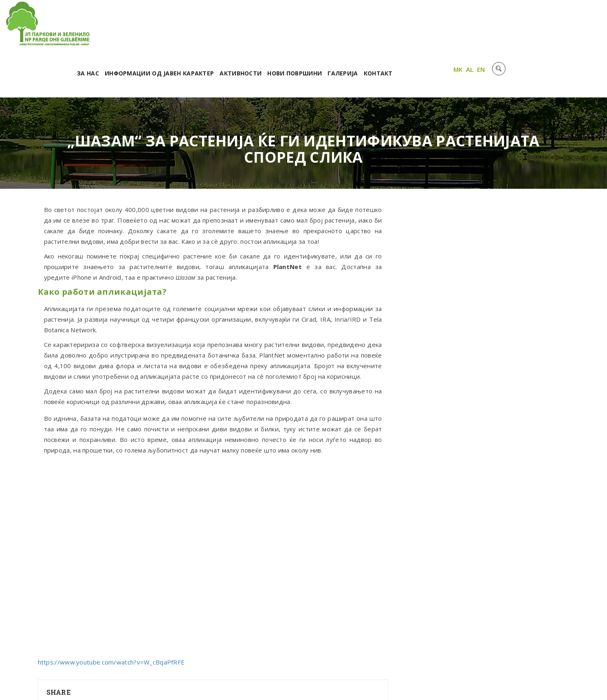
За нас (192, 28)
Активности (344, 28)
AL (567, 26)
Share (59, 646)
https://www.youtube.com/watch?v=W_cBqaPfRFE (111, 616)
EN (578, 26)
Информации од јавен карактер (263, 28)
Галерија (446, 28)
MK (555, 26)
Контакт (482, 28)
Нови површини (398, 28)
